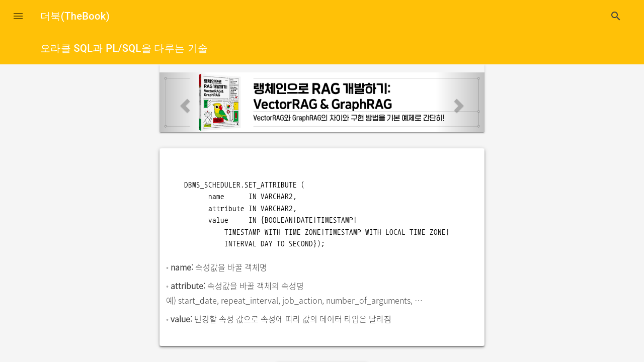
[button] (18, 16)
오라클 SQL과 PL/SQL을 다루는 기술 (124, 48)
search (616, 16)
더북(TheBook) (75, 16)
